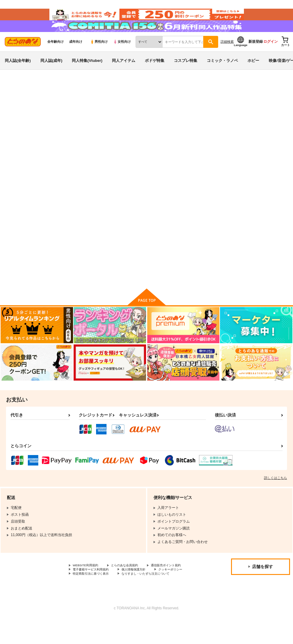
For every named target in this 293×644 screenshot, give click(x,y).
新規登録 (256, 54)
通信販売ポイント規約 (91, 588)
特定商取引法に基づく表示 (94, 598)
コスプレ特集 (186, 73)
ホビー (253, 73)
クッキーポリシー (129, 593)
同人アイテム (124, 73)
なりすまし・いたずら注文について (157, 598)
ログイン (271, 54)
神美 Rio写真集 (166, 127)
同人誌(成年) (51, 73)
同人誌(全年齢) (18, 73)
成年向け (76, 54)
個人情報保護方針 (87, 593)
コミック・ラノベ (222, 73)
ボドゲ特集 (155, 73)
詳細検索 (227, 54)
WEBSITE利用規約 (88, 583)
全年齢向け (56, 54)
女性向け (122, 54)
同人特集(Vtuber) (87, 73)
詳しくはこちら (275, 495)
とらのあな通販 (16, 99)
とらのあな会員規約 (132, 583)
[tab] (91, 154)
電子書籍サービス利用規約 (143, 588)
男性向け (99, 54)
